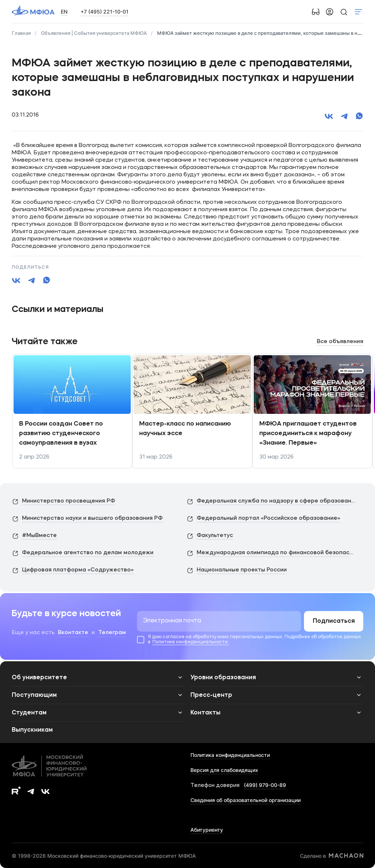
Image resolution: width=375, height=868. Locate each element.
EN (64, 12)
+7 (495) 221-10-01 (105, 12)
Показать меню (359, 12)
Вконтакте (73, 633)
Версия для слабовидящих (224, 770)
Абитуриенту (207, 830)
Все (340, 342)
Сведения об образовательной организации (246, 800)
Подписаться (334, 621)
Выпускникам (32, 730)
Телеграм (112, 633)
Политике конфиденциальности (191, 642)
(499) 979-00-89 (265, 785)
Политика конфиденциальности (230, 755)
